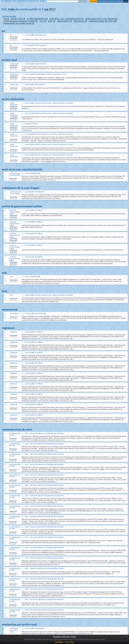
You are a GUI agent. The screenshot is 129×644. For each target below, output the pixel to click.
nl (127, 1)
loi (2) (6, 19)
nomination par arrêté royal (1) (19, 23)
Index (11, 9)
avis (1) (43, 21)
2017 (52, 9)
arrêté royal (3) (18, 19)
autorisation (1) (64, 21)
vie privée (93, 1)
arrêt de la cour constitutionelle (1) (66, 19)
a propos (105, 1)
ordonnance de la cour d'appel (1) (101, 19)
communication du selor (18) (103, 21)
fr (125, 1)
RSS (99, 1)
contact (120, 1)
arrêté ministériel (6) (37, 19)
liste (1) (52, 21)
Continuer (59, 642)
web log (112, 1)
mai (46, 9)
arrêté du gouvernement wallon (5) (20, 21)
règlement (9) (80, 21)
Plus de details (70, 642)
